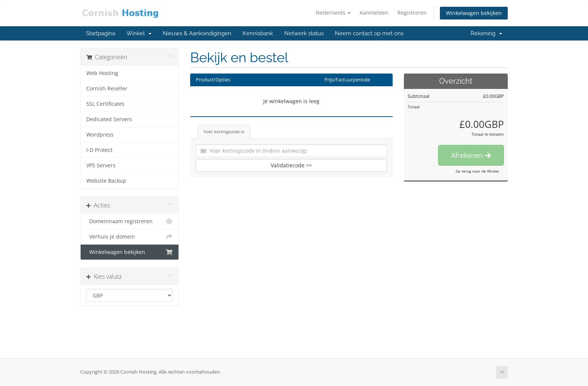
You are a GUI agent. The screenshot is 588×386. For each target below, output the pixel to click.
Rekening (486, 33)
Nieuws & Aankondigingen (197, 33)
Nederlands (333, 13)
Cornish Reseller (107, 89)
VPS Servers (101, 165)
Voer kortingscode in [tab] (224, 131)
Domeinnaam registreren (130, 221)
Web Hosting (102, 73)
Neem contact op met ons (369, 33)
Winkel (139, 33)
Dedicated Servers (109, 119)
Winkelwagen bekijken (474, 13)
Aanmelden (374, 13)
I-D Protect (99, 150)
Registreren (412, 13)
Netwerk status (304, 33)
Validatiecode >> (291, 165)
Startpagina (100, 33)
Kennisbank (258, 33)
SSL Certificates (105, 104)
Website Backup (106, 181)
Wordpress (100, 135)
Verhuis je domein (130, 237)
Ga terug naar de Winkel (477, 171)
